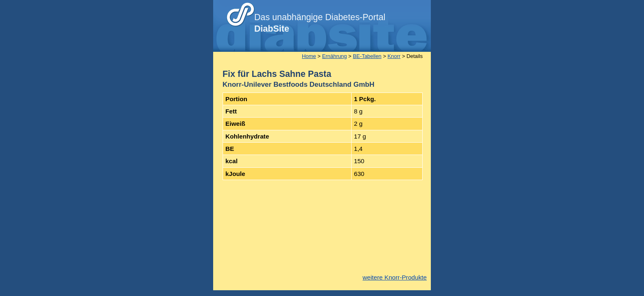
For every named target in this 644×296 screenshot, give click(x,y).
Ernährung (334, 56)
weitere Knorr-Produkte (395, 277)
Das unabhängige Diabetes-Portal (320, 23)
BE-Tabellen (367, 56)
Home (309, 56)
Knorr (394, 56)
